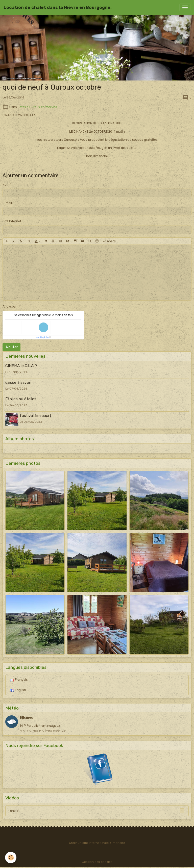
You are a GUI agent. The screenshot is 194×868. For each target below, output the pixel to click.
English (18, 690)
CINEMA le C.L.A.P (21, 366)
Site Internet (12, 221)
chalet (97, 811)
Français (19, 680)
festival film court (35, 416)
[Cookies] (11, 857)
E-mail (7, 203)
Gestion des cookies (97, 862)
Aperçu (110, 241)
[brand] (58, 7)
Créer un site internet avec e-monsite (97, 843)
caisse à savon (18, 382)
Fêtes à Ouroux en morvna (37, 107)
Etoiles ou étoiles (21, 399)
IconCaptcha (42, 337)
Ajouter (12, 347)
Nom (6, 185)
